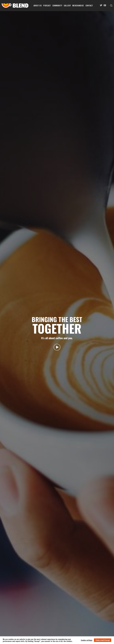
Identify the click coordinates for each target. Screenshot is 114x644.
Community (57, 5)
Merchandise (78, 5)
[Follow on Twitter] (101, 5)
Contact (89, 5)
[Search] (111, 6)
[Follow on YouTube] (105, 5)
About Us (38, 5)
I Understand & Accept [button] (103, 640)
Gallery (67, 5)
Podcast (47, 5)
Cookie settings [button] (87, 640)
